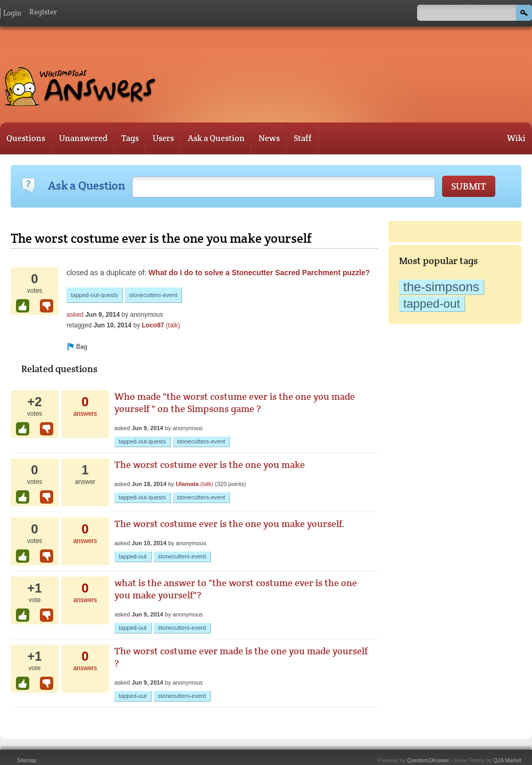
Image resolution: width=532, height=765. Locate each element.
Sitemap (27, 760)
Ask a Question (216, 138)
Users (163, 138)
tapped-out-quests (94, 295)
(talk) (173, 325)
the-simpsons (441, 287)
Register (43, 12)
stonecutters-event (153, 295)
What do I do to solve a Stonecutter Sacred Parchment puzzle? (259, 273)
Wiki (516, 138)
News (269, 138)
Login (12, 13)
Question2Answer (428, 760)
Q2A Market (507, 760)
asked (75, 315)
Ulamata (188, 484)
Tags (130, 138)
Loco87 (153, 325)
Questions (26, 138)
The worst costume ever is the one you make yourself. (230, 524)
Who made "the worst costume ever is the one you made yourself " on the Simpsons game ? (235, 402)
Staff (303, 138)
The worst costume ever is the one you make (210, 464)
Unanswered (83, 138)
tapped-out (432, 304)
